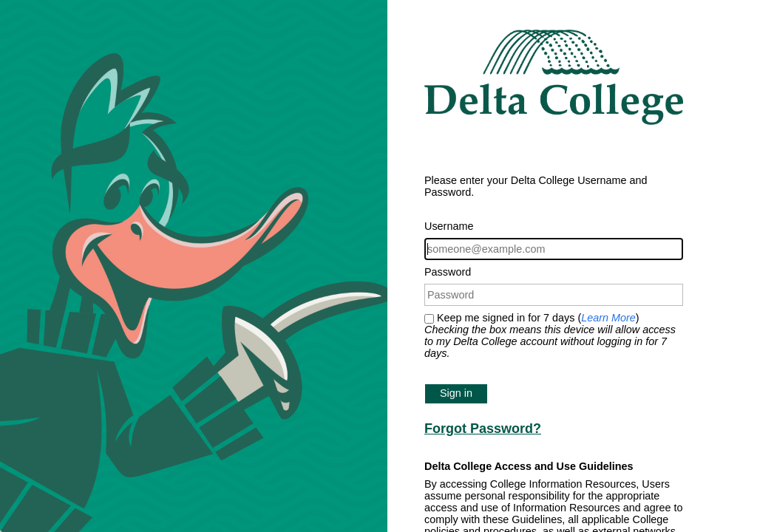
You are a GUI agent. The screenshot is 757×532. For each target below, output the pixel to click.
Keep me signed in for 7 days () (550, 335)
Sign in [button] (456, 393)
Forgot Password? (483, 429)
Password (448, 272)
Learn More (608, 318)
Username (449, 226)
